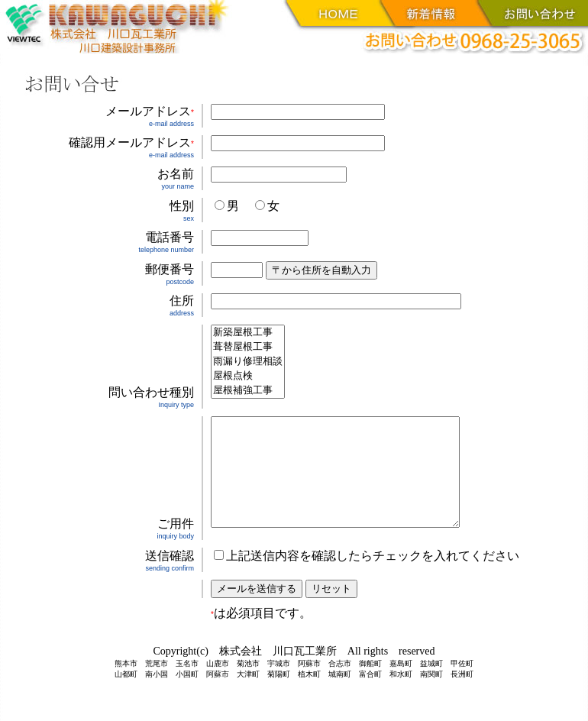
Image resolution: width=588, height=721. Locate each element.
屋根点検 (248, 376)
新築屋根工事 (248, 333)
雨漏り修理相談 (248, 362)
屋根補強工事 (248, 391)
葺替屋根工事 (248, 347)
